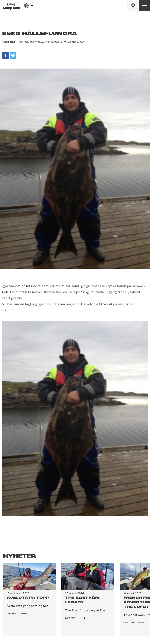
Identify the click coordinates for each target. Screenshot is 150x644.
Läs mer (14, 613)
